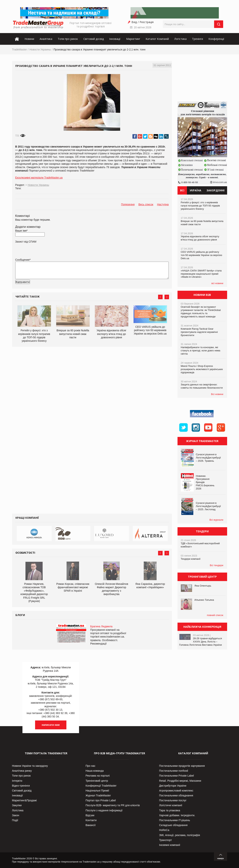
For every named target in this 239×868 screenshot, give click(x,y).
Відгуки (90, 815)
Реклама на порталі (98, 776)
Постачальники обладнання (176, 795)
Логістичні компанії (171, 805)
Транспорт (166, 840)
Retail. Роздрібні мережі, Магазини (180, 781)
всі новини (217, 283)
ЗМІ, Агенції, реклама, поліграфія (180, 835)
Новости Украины (40, 49)
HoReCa (164, 830)
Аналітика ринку (22, 771)
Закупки (17, 805)
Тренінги (198, 39)
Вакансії (91, 825)
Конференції (216, 39)
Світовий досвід (94, 39)
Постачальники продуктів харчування (182, 766)
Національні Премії (97, 791)
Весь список (146, 204)
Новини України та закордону (30, 766)
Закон (16, 815)
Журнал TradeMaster (98, 795)
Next (167, 297)
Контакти (91, 820)
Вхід (134, 22)
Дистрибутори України (173, 786)
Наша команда (95, 771)
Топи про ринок (68, 39)
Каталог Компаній (157, 39)
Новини (29, 39)
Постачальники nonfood (174, 771)
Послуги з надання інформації (104, 810)
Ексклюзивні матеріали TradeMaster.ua (39, 178)
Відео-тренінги (21, 786)
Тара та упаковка (170, 810)
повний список (215, 615)
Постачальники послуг (173, 800)
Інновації (115, 39)
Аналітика (46, 39)
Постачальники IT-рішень (175, 820)
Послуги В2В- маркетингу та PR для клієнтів (113, 805)
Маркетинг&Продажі (24, 800)
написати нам (51, 725)
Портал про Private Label (101, 800)
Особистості (25, 553)
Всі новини (217, 394)
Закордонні (216, 190)
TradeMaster (20, 49)
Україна (195, 190)
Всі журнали (216, 520)
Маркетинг (133, 39)
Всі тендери (216, 565)
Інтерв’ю (17, 781)
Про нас (91, 766)
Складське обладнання (173, 825)
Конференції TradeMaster (101, 786)
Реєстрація (147, 22)
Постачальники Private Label (177, 776)
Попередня (128, 204)
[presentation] (44, 288)
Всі (182, 190)
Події (15, 820)
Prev (160, 297)
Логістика (180, 39)
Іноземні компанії (170, 845)
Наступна (163, 204)
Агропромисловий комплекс (176, 791)
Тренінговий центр (97, 781)
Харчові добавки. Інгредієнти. (177, 815)
